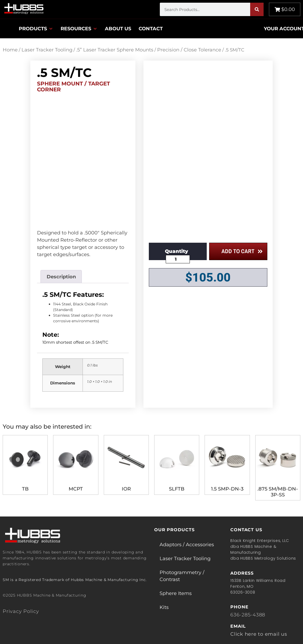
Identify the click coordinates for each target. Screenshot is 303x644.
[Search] (257, 9)
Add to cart (238, 251)
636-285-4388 (248, 615)
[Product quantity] (178, 259)
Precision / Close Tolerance (189, 50)
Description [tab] (61, 277)
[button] (36, 29)
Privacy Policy (21, 611)
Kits (164, 607)
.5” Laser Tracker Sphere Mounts (115, 50)
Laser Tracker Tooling (47, 50)
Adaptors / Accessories (187, 545)
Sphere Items (176, 593)
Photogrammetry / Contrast (182, 576)
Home (10, 50)
